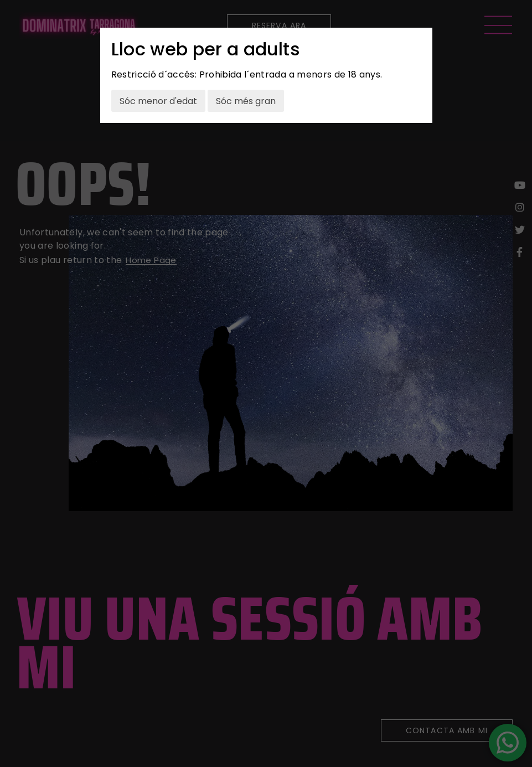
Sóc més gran (246, 101)
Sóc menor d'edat (158, 101)
